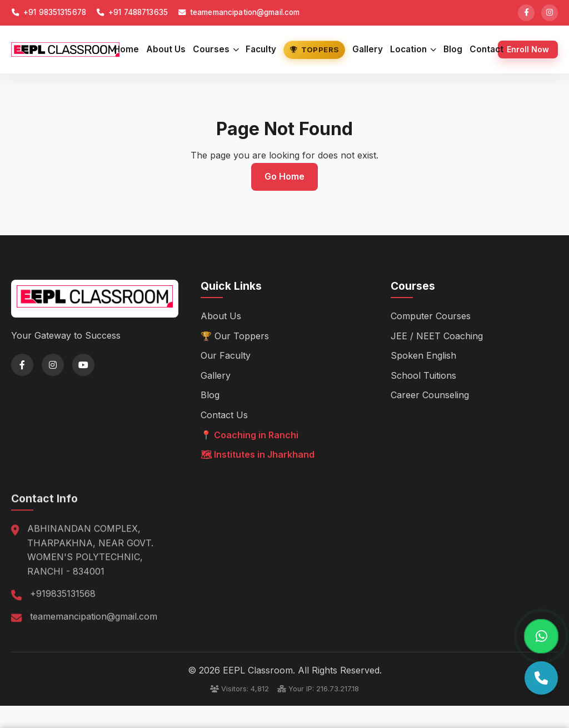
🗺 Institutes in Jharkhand (258, 454)
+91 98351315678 (49, 12)
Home (126, 49)
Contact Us (224, 415)
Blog (453, 49)
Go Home (284, 176)
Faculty (261, 49)
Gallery (368, 49)
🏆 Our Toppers (235, 335)
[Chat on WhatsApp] (541, 636)
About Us (166, 49)
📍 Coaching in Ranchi (249, 434)
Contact (486, 49)
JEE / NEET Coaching (437, 335)
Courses (216, 49)
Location (413, 49)
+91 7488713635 (132, 12)
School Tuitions (423, 375)
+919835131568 (63, 608)
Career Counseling (430, 395)
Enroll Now (528, 49)
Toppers (314, 49)
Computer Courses (431, 316)
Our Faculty (226, 355)
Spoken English (423, 355)
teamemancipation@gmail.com (239, 12)
